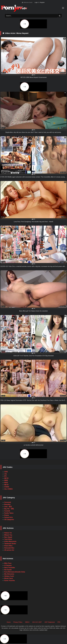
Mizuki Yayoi (9, 578)
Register (42, 2)
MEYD (6, 478)
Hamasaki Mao (9, 548)
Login (36, 2)
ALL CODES (8, 489)
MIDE (6, 480)
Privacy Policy (18, 622)
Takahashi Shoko (10, 544)
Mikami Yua (8, 535)
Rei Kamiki (8, 570)
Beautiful (7, 504)
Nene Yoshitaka (10, 568)
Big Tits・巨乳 (9, 509)
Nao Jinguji (8, 537)
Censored (8, 502)
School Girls (9, 517)
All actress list (9, 550)
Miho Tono (8, 563)
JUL (6, 474)
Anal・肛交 (8, 507)
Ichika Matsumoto (10, 541)
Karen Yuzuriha (9, 580)
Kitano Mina (8, 546)
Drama (7, 515)
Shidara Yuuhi (9, 576)
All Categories (9, 520)
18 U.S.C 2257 (37, 622)
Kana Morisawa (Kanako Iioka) (15, 572)
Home (9, 622)
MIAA (6, 483)
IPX (5, 476)
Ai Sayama (8, 565)
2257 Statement (50, 622)
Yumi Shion (8, 539)
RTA (59, 622)
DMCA (27, 622)
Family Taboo (9, 513)
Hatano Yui (8, 533)
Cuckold (7, 511)
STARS (7, 487)
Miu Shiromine (9, 574)
